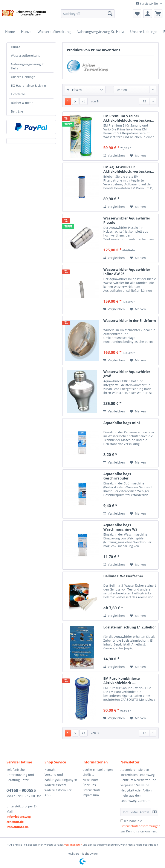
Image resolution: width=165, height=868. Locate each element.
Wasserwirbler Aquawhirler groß (127, 374)
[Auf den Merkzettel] (138, 156)
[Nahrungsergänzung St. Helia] (100, 32)
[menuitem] (88, 16)
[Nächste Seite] (75, 101)
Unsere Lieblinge (23, 77)
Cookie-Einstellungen (98, 770)
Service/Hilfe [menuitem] (147, 4)
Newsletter (90, 780)
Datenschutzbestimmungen (141, 826)
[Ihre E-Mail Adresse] (136, 812)
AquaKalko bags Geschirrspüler (117, 476)
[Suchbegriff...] (88, 14)
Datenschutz (92, 790)
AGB (47, 795)
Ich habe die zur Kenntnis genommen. (141, 826)
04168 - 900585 (21, 790)
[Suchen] (110, 14)
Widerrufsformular (58, 790)
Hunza (16, 47)
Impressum (91, 795)
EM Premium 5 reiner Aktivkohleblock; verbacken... (129, 118)
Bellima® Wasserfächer (123, 576)
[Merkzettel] (137, 14)
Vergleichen (114, 156)
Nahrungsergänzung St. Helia (28, 66)
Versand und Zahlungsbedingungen (61, 777)
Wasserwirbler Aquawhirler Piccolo (127, 220)
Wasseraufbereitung (26, 56)
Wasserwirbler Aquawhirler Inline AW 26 (127, 272)
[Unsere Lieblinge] (144, 32)
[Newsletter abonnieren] (155, 812)
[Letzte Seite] (84, 101)
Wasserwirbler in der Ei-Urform (130, 321)
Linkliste (88, 775)
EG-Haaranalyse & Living (28, 85)
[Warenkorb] (158, 14)
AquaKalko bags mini (122, 423)
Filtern (74, 90)
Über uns (89, 785)
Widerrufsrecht (55, 785)
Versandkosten (73, 845)
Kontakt (50, 770)
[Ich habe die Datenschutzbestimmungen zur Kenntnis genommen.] (122, 821)
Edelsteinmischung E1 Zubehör (130, 627)
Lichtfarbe (18, 94)
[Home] (10, 32)
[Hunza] (26, 32)
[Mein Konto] (148, 14)
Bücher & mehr (22, 103)
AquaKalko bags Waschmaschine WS (120, 527)
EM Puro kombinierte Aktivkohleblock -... (121, 681)
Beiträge (17, 111)
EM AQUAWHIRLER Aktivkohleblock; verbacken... (129, 169)
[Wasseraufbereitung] (54, 32)
